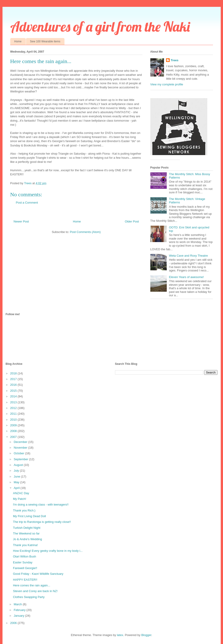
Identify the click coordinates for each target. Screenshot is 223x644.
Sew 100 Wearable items (45, 41)
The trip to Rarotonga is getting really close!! (42, 522)
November (21, 448)
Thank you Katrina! (25, 545)
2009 (14, 425)
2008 (14, 431)
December (21, 442)
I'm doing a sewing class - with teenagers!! (41, 505)
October (19, 453)
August (19, 465)
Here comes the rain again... (32, 585)
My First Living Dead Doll (29, 516)
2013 (14, 402)
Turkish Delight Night (27, 528)
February (20, 610)
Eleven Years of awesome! (186, 277)
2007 (14, 437)
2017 (14, 379)
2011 (14, 414)
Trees (174, 60)
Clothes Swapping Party (29, 597)
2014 (14, 396)
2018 (14, 373)
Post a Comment (27, 203)
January (19, 616)
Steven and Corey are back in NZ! (35, 591)
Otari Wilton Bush (24, 556)
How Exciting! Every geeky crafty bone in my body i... (48, 551)
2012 (14, 408)
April (17, 488)
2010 (14, 420)
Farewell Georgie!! (25, 568)
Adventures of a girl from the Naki (100, 27)
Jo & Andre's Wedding (27, 539)
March (18, 604)
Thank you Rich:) (24, 510)
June (17, 477)
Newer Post (21, 221)
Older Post (132, 221)
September (21, 459)
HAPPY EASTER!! (25, 580)
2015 (14, 391)
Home (18, 41)
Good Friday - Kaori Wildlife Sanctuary (38, 574)
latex (120, 635)
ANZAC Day (21, 493)
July (17, 471)
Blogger (146, 635)
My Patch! (20, 499)
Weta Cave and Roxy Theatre (188, 256)
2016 (14, 385)
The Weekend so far (26, 533)
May (17, 482)
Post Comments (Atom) (85, 232)
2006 (14, 623)
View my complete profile (167, 84)
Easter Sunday (23, 562)
